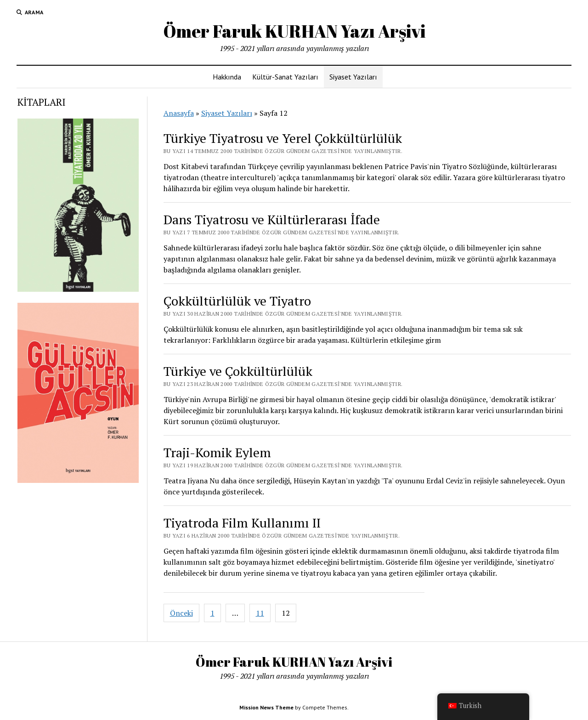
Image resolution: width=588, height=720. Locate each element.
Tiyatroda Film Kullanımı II (242, 523)
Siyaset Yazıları (353, 77)
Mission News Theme (266, 707)
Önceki (181, 613)
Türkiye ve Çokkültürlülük (238, 371)
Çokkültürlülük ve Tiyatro (237, 301)
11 (260, 613)
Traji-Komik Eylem (217, 452)
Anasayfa (179, 113)
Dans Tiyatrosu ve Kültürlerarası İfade (272, 219)
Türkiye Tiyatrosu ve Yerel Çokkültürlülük (283, 138)
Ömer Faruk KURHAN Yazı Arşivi (294, 31)
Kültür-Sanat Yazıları (285, 77)
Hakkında (227, 77)
